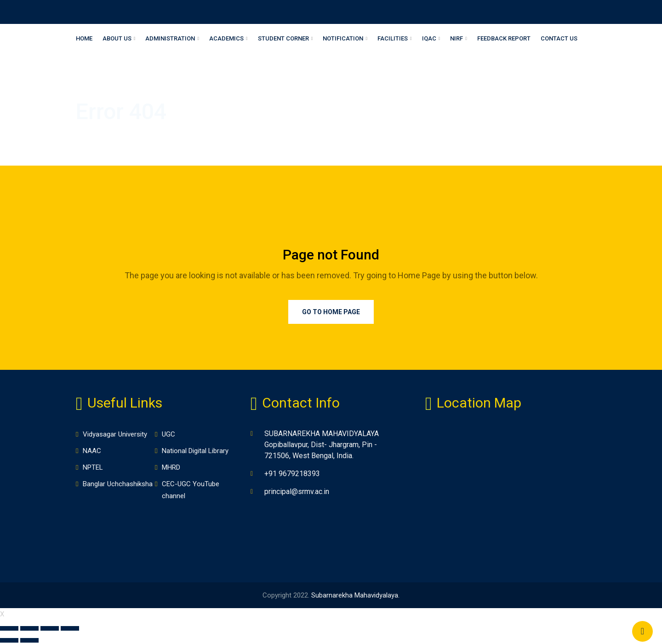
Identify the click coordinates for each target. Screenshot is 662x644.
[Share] (29, 628)
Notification (343, 38)
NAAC (92, 451)
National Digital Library (195, 451)
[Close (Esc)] (9, 628)
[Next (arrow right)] (29, 640)
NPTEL (93, 467)
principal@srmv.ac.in (297, 492)
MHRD (171, 467)
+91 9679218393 (292, 474)
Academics (226, 38)
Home (84, 38)
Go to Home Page (331, 312)
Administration (170, 38)
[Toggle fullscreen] (50, 628)
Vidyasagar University (115, 434)
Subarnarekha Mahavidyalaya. (355, 595)
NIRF (457, 38)
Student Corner (283, 38)
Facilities (393, 38)
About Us (117, 38)
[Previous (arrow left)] (9, 640)
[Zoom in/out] (70, 628)
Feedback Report (504, 38)
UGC (168, 434)
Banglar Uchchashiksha (118, 484)
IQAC (429, 38)
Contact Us (559, 38)
